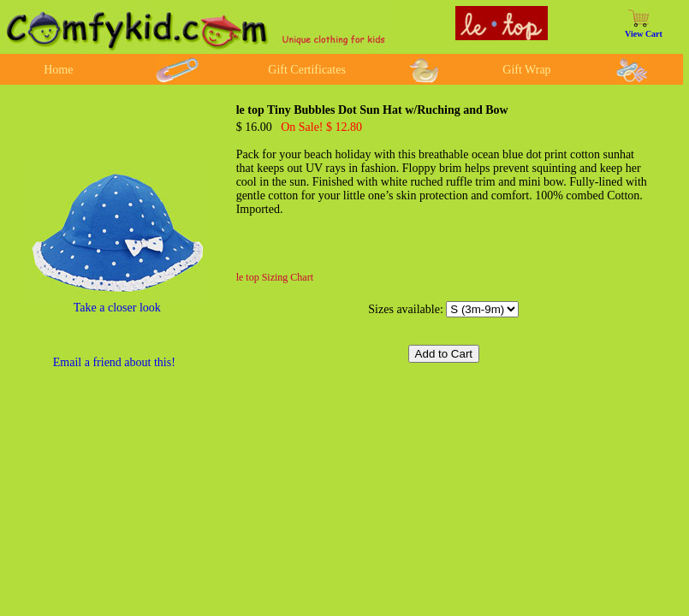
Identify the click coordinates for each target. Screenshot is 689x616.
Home (58, 70)
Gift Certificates (307, 70)
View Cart (644, 34)
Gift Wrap (526, 70)
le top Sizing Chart (275, 277)
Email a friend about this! (114, 362)
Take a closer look (117, 308)
